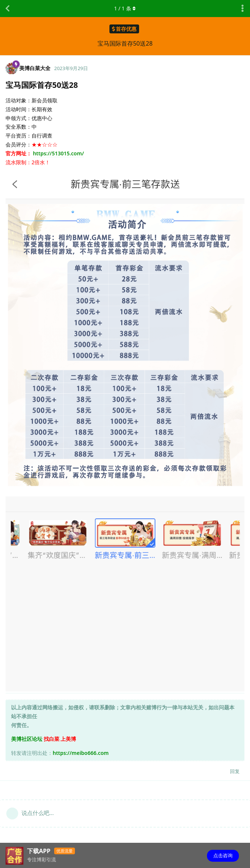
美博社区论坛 (27, 739)
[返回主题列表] (7, 9)
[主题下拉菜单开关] (243, 9)
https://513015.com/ (59, 153)
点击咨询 (223, 855)
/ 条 (125, 8)
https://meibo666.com (81, 753)
